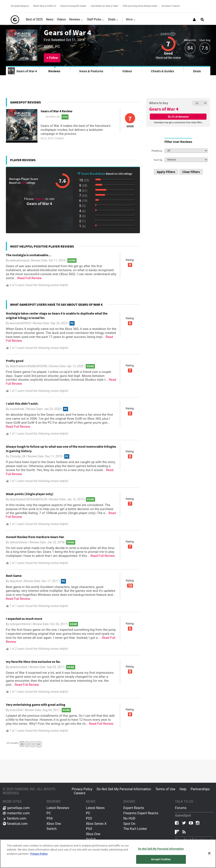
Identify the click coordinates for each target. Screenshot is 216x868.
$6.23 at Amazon (178, 117)
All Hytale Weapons (20, 6)
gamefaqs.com (16, 808)
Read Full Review (30, 278)
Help (183, 789)
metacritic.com (16, 813)
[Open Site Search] (202, 20)
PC (49, 813)
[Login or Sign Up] (194, 20)
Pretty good (15, 361)
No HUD (129, 818)
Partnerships (200, 789)
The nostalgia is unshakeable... (29, 255)
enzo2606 (16, 710)
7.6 (205, 48)
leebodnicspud (19, 260)
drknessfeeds (19, 542)
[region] (108, 854)
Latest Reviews (58, 808)
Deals (197, 71)
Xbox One (54, 824)
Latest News (95, 808)
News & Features (91, 71)
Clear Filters (191, 172)
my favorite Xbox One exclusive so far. (33, 662)
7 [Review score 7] (168, 44)
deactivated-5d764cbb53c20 (28, 499)
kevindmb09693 (20, 323)
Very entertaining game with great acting (36, 705)
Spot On (129, 824)
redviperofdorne (20, 624)
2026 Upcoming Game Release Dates (140, 6)
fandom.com (15, 818)
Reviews (54, 71)
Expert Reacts (134, 808)
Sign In (40, 199)
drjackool (16, 581)
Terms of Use (165, 789)
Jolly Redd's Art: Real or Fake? (104, 6)
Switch (52, 829)
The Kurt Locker (135, 829)
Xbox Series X (96, 824)
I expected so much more (24, 619)
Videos (127, 71)
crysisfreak (17, 409)
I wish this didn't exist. (22, 403)
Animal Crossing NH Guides (73, 6)
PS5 (89, 818)
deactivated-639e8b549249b (28, 366)
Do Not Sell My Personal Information (124, 789)
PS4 (50, 818)
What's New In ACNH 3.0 (45, 6)
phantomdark (18, 667)
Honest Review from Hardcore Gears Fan (35, 537)
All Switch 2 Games (171, 6)
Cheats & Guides (162, 71)
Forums (181, 808)
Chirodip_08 (17, 456)
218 (24, 183)
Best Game (14, 576)
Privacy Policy (82, 789)
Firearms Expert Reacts (141, 813)
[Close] (209, 853)
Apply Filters (166, 172)
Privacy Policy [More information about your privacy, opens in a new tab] (39, 854)
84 (190, 48)
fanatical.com (15, 824)
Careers (80, 793)
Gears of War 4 (68, 32)
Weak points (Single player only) (30, 494)
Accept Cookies (161, 859)
